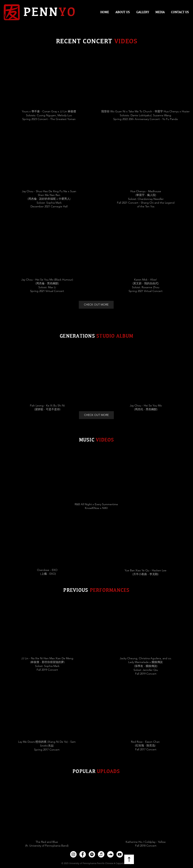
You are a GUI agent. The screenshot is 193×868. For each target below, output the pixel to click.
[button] (160, 12)
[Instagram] (73, 854)
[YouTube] (120, 854)
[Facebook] (83, 854)
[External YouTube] (47, 81)
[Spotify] (92, 854)
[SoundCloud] (110, 854)
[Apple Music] (101, 854)
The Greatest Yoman (63, 119)
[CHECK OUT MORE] (96, 305)
